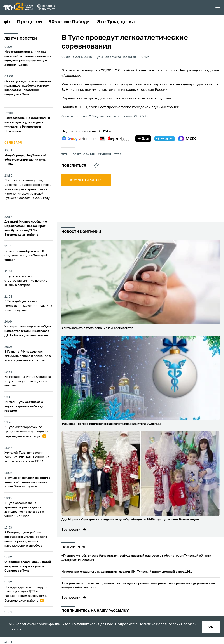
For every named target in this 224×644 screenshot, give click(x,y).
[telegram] (165, 139)
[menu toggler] (218, 7)
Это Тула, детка (116, 22)
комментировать (86, 180)
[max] (187, 139)
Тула (118, 155)
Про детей (29, 22)
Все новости (71, 530)
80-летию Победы (69, 22)
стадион (104, 155)
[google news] (79, 139)
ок (211, 627)
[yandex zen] (143, 139)
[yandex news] (116, 138)
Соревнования (84, 155)
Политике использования (161, 624)
